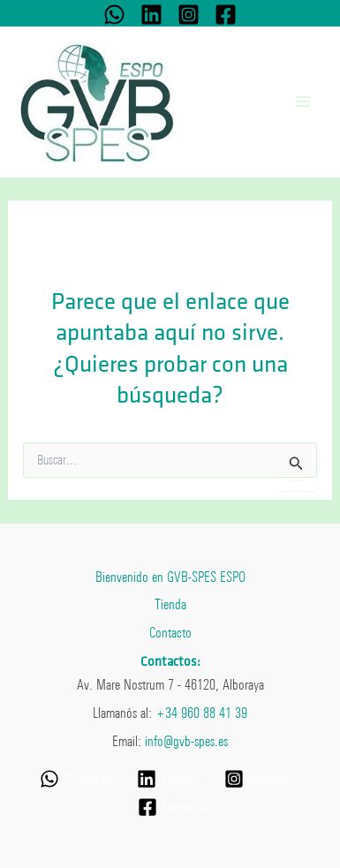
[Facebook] (226, 15)
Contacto (170, 632)
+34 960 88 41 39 (201, 713)
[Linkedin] (151, 15)
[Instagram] (189, 15)
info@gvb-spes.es (186, 741)
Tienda (170, 604)
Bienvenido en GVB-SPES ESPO (170, 577)
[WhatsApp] (114, 15)
